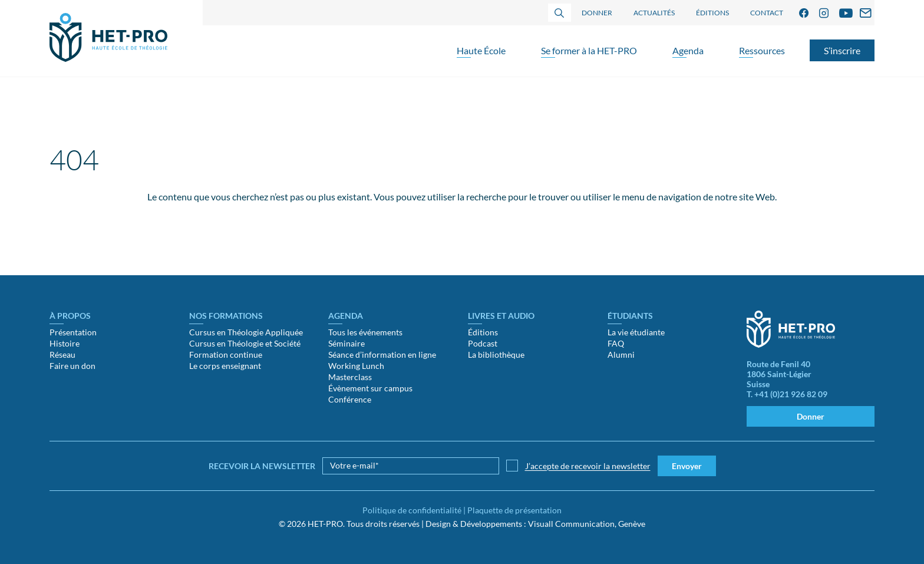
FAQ (616, 343)
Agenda (688, 50)
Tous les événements (365, 332)
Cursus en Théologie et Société (245, 343)
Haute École (481, 50)
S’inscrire (842, 50)
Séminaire (346, 343)
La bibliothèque (496, 354)
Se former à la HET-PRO (589, 50)
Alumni (621, 354)
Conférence (350, 399)
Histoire (65, 343)
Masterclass (350, 377)
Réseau (62, 354)
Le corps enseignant (225, 366)
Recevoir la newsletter (262, 466)
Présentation (73, 332)
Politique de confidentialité (412, 510)
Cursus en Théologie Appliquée (246, 332)
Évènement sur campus (370, 388)
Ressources (762, 50)
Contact (767, 13)
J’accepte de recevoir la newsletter (588, 466)
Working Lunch (356, 366)
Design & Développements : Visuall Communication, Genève (535, 524)
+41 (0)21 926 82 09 (791, 394)
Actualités (654, 13)
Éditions (712, 13)
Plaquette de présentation (514, 510)
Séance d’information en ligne (382, 354)
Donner (597, 13)
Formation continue (226, 354)
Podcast (483, 343)
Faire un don (72, 366)
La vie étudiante (636, 332)
